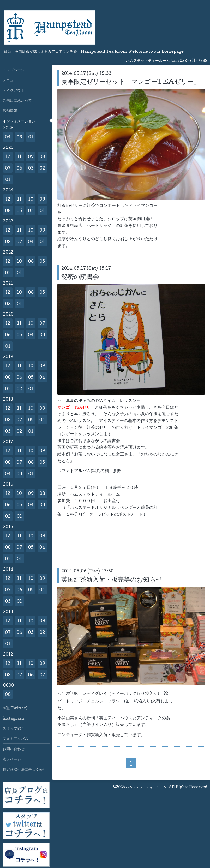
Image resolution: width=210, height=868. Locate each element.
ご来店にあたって (17, 100)
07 (8, 168)
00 (8, 694)
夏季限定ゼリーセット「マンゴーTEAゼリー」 (131, 81)
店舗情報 (10, 110)
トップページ (14, 70)
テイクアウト (14, 90)
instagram (13, 718)
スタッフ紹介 (14, 728)
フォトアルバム (15, 738)
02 (42, 168)
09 (31, 156)
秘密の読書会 (80, 276)
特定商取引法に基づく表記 (25, 769)
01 (31, 137)
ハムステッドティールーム (146, 787)
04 (8, 137)
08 (42, 156)
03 (19, 137)
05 (19, 210)
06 (19, 168)
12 (8, 156)
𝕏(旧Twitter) (15, 708)
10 (31, 199)
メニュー (10, 80)
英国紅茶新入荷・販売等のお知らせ (112, 579)
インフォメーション (19, 121)
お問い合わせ (14, 749)
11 (19, 156)
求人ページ (12, 759)
